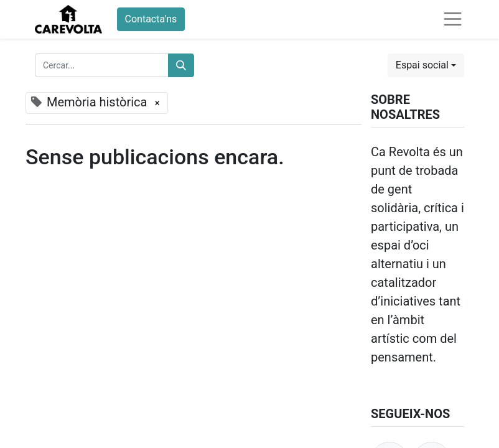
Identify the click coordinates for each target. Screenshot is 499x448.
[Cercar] (181, 65)
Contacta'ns (151, 19)
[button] (426, 65)
